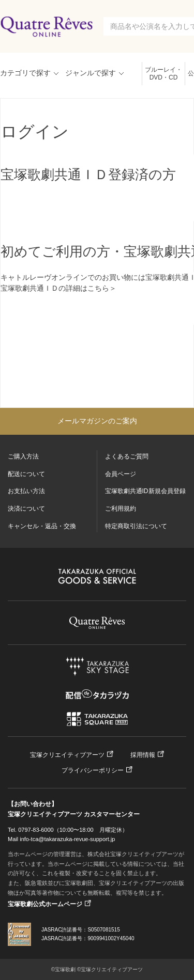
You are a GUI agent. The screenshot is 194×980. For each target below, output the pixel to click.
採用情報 (143, 755)
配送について (26, 474)
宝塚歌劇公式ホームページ (45, 904)
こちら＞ (102, 288)
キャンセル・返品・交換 (42, 526)
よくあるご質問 (127, 456)
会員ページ (121, 474)
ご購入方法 (23, 456)
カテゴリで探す (25, 73)
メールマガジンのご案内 (97, 421)
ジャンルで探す (91, 73)
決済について (26, 509)
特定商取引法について (136, 526)
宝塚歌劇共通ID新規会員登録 (145, 491)
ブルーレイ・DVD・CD (163, 74)
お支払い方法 (26, 491)
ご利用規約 (121, 509)
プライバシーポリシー (93, 770)
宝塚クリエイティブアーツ (67, 755)
